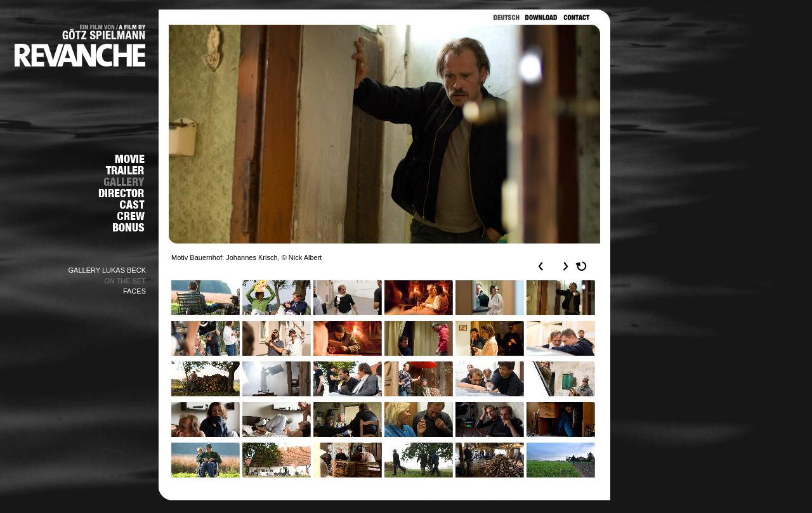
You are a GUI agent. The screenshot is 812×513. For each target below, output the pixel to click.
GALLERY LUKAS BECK (108, 270)
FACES (134, 291)
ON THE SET (125, 281)
